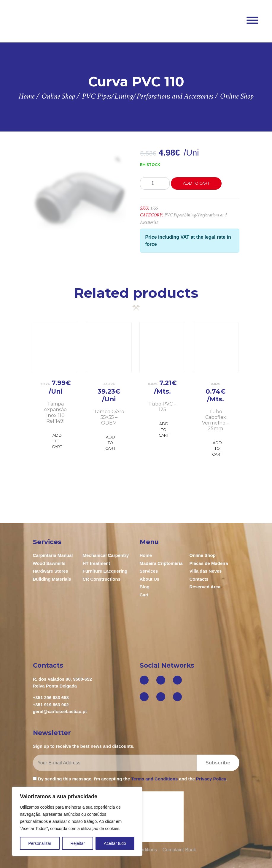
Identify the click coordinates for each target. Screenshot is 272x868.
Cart (144, 595)
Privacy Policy (211, 779)
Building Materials (52, 579)
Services (149, 571)
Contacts (199, 579)
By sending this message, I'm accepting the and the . (130, 779)
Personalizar (40, 843)
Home (146, 555)
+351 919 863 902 (51, 705)
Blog (145, 587)
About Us (150, 579)
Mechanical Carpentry (106, 555)
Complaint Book (179, 850)
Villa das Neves (206, 571)
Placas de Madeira (209, 563)
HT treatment (97, 563)
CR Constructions (102, 579)
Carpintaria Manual (53, 555)
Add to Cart (57, 441)
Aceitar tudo (115, 843)
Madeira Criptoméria (161, 563)
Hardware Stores (51, 571)
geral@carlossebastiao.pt (60, 711)
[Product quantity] (155, 183)
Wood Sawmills (49, 563)
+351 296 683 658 (51, 697)
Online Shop (203, 555)
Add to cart (196, 183)
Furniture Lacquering (105, 571)
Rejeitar (77, 843)
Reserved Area (205, 587)
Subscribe (218, 763)
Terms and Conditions (154, 779)
